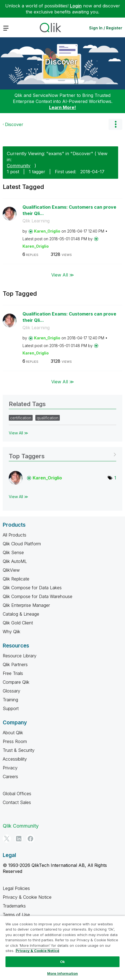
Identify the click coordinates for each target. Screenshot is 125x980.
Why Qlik (12, 632)
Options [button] (115, 124)
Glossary (12, 691)
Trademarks (14, 906)
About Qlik (13, 733)
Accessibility (15, 759)
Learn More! (63, 107)
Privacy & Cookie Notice (27, 897)
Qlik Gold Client (18, 623)
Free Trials (13, 673)
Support (11, 708)
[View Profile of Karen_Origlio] (47, 231)
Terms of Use (16, 915)
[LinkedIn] (19, 839)
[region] (63, 948)
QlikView (11, 570)
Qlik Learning (36, 221)
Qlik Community (21, 826)
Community (19, 166)
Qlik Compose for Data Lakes (32, 588)
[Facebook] (30, 839)
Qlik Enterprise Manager (26, 605)
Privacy (10, 768)
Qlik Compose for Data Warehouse (38, 596)
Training (10, 700)
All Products (15, 535)
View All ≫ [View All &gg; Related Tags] (19, 433)
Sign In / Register (106, 28)
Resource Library (20, 656)
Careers (10, 777)
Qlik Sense (13, 552)
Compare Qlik (16, 682)
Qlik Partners (15, 664)
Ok (63, 962)
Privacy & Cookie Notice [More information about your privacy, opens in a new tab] (37, 951)
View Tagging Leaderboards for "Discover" (63, 454)
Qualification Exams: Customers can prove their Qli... (69, 210)
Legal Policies (16, 888)
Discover (61, 62)
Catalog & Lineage (21, 614)
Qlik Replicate (16, 579)
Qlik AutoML (15, 561)
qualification (48, 418)
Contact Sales (17, 802)
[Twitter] (7, 839)
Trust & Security (19, 750)
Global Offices (17, 794)
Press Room (15, 741)
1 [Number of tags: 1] (115, 478)
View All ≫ (63, 275)
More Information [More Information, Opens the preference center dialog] (63, 973)
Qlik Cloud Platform (22, 544)
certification (21, 418)
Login (76, 6)
